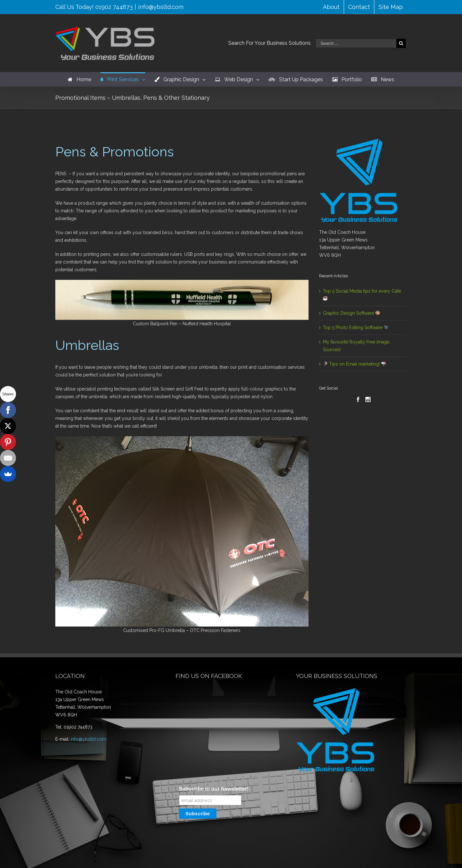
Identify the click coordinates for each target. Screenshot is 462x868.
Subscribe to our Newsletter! (214, 718)
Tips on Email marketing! (354, 364)
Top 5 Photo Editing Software (356, 327)
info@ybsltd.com (161, 7)
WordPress (234, 858)
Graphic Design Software (352, 313)
